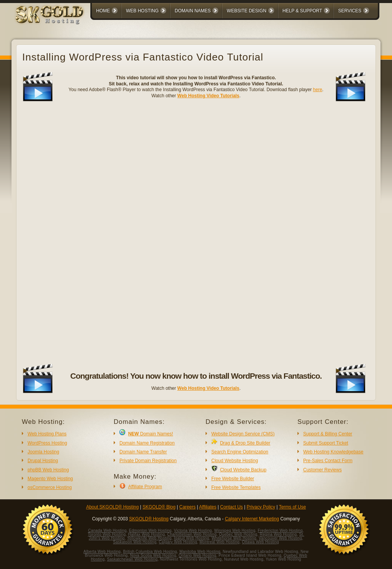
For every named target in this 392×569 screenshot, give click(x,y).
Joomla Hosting (43, 452)
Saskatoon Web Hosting (135, 542)
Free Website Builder (233, 479)
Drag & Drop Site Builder (245, 443)
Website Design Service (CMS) (243, 434)
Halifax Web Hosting (146, 534)
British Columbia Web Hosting (150, 552)
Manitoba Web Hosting (200, 552)
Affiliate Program (145, 487)
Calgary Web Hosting (178, 542)
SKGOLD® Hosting (149, 519)
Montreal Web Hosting (220, 542)
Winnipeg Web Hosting (235, 531)
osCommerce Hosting (50, 487)
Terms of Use (292, 507)
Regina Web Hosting (278, 534)
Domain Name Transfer (143, 452)
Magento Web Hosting (50, 479)
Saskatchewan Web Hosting (132, 559)
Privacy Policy (261, 507)
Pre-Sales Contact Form (328, 461)
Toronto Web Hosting (107, 534)
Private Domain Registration (148, 461)
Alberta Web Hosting (102, 552)
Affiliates (208, 507)
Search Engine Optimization (240, 452)
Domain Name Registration (147, 443)
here (318, 90)
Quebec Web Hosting (238, 534)
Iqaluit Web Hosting (191, 538)
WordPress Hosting (47, 443)
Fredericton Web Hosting (280, 531)
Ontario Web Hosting (197, 555)
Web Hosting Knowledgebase (333, 452)
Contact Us (231, 507)
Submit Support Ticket (326, 443)
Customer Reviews (323, 470)
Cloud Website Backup (243, 470)
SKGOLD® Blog (159, 507)
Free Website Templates (236, 487)
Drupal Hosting (43, 461)
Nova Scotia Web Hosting (153, 555)
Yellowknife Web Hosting (149, 538)
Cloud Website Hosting (235, 461)
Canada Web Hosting (107, 531)
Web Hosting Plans (47, 434)
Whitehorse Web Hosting (234, 538)
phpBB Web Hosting (48, 470)
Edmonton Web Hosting (150, 531)
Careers (187, 507)
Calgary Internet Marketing (252, 519)
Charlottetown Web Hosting (192, 534)
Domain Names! (151, 434)
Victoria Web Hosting (193, 531)
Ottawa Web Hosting (261, 542)
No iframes (196, 233)
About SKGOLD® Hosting (113, 507)
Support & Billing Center (328, 434)
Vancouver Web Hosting (280, 538)
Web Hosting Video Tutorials (208, 96)
